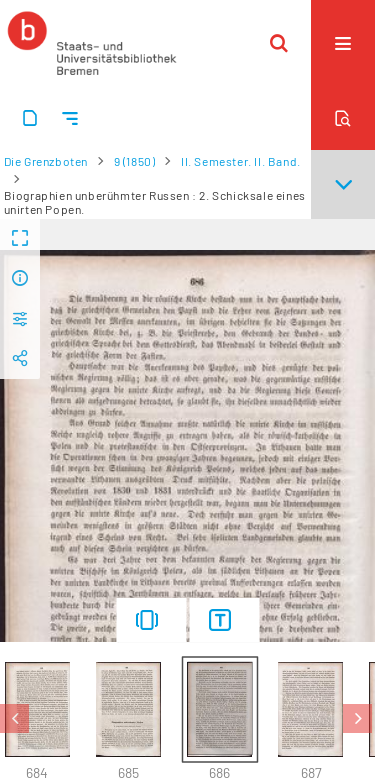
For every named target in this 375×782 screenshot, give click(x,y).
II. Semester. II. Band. (241, 161)
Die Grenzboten (46, 161)
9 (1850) (135, 161)
